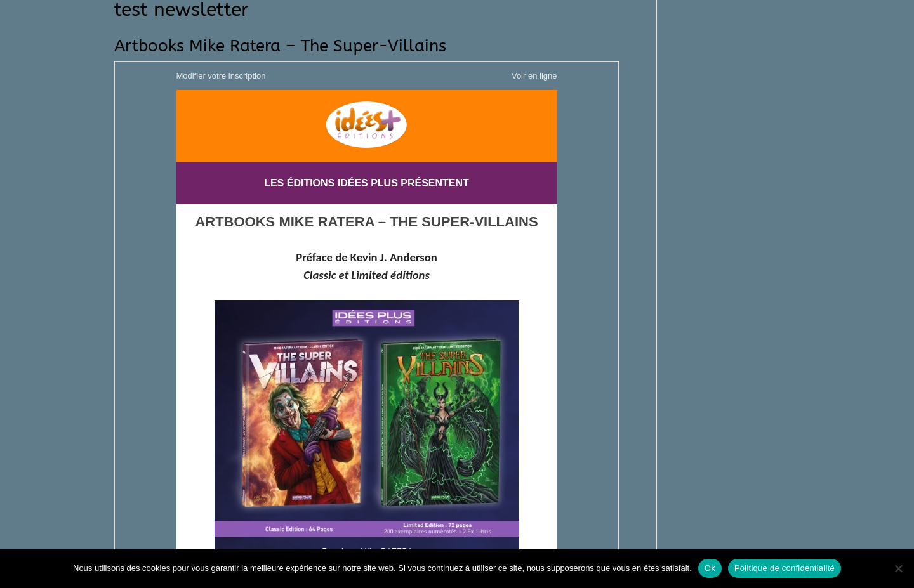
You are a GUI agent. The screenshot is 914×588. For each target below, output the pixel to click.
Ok (710, 568)
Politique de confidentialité (785, 568)
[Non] (898, 568)
